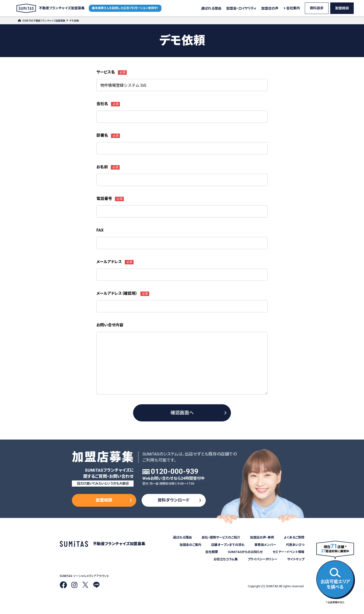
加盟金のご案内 (190, 545)
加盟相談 (342, 8)
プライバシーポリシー (262, 559)
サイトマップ (296, 559)
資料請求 (317, 8)
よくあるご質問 (294, 537)
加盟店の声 (270, 8)
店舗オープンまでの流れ (228, 545)
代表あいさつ (295, 545)
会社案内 (293, 8)
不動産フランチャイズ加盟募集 (51, 8)
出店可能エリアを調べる (335, 579)
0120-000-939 (175, 471)
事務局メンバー (265, 545)
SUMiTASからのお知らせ (245, 552)
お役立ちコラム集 (226, 559)
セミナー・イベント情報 (288, 552)
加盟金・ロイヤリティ (241, 8)
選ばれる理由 (211, 8)
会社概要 (212, 552)
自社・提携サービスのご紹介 (221, 537)
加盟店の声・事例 (262, 537)
